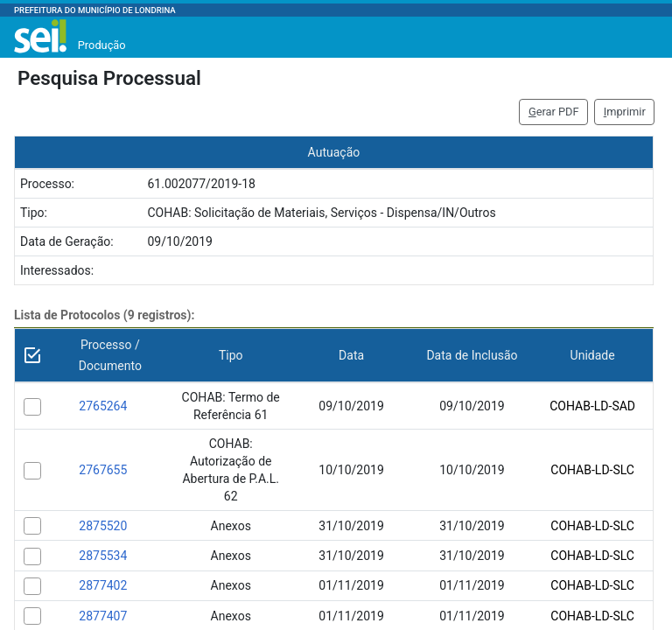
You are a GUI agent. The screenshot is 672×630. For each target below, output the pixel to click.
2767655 (103, 470)
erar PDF (554, 112)
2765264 (103, 406)
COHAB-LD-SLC (592, 470)
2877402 (103, 585)
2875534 (103, 556)
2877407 (103, 616)
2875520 (103, 526)
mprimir (625, 112)
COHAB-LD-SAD (592, 406)
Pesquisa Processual (109, 78)
